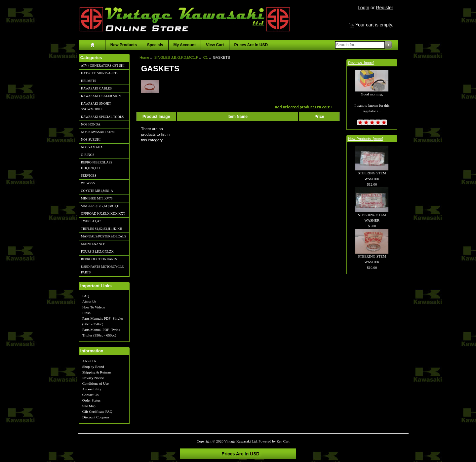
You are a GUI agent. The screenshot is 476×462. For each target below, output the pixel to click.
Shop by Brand (93, 367)
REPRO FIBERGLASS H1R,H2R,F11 (97, 165)
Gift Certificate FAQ (97, 411)
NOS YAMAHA (92, 147)
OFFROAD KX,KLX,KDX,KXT (103, 213)
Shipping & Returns (97, 372)
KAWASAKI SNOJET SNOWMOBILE (96, 106)
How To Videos (94, 307)
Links (86, 313)
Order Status (91, 400)
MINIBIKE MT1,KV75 (97, 198)
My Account (185, 45)
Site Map (89, 406)
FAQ (86, 296)
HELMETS (89, 81)
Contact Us (90, 395)
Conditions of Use (96, 383)
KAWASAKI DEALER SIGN (101, 96)
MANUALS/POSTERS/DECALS (104, 236)
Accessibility (92, 389)
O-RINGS (88, 155)
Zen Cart (283, 441)
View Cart (215, 45)
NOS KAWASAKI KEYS (98, 132)
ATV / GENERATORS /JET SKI (103, 66)
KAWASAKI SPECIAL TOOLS (102, 117)
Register (384, 8)
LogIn (363, 8)
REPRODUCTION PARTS (99, 259)
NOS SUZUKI (91, 140)
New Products (124, 45)
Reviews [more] (361, 63)
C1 (206, 57)
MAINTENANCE (93, 244)
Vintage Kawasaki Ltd (240, 441)
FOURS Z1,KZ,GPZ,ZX (97, 251)
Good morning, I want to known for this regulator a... (372, 95)
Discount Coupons (96, 417)
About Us (89, 302)
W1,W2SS (88, 183)
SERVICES (89, 176)
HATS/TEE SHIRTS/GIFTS (100, 73)
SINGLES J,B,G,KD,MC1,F (100, 206)
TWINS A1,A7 (91, 221)
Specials (155, 45)
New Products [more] (366, 139)
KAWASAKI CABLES (96, 88)
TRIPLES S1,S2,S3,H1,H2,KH (102, 229)
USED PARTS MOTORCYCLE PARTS (102, 269)
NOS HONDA (91, 124)
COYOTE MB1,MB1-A (97, 191)
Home (144, 57)
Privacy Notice (93, 378)
